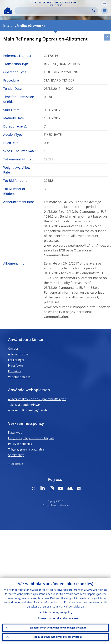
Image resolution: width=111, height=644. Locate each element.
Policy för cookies (20, 444)
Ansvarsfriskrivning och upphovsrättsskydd (37, 399)
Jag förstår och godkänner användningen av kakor (58, 627)
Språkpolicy (16, 455)
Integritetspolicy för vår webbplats (31, 438)
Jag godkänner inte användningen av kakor (58, 637)
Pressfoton (15, 365)
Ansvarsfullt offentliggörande (28, 410)
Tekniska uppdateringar (24, 405)
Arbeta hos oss (18, 354)
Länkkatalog (17, 464)
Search (94, 11)
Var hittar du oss (19, 377)
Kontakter (15, 371)
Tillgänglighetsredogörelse (26, 449)
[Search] (54, 11)
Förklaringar (16, 360)
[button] (104, 4)
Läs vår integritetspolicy (58, 612)
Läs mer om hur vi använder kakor (58, 618)
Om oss (13, 348)
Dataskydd (15, 432)
